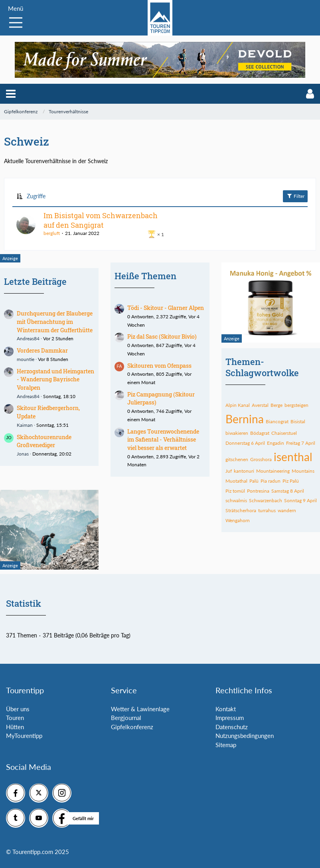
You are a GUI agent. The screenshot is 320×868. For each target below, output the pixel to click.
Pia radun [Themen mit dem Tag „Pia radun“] (271, 481)
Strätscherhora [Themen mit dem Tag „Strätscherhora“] (241, 510)
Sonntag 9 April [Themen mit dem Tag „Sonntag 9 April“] (300, 500)
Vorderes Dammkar (42, 350)
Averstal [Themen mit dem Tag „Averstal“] (260, 405)
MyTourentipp (24, 736)
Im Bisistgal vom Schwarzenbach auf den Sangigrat (101, 220)
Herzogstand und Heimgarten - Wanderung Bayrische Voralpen (55, 379)
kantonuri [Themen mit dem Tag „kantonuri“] (244, 471)
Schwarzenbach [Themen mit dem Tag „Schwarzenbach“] (266, 500)
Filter (295, 196)
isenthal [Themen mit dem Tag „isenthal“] (293, 457)
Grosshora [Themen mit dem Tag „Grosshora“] (261, 459)
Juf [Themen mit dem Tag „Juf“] (229, 471)
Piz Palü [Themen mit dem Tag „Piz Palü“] (291, 481)
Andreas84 (28, 338)
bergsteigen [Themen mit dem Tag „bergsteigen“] (296, 405)
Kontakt (226, 709)
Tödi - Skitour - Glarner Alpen (166, 308)
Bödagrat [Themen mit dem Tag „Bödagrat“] (260, 433)
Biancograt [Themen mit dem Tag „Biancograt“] (277, 421)
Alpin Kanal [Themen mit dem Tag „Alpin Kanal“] (238, 405)
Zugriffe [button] (36, 196)
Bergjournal (126, 718)
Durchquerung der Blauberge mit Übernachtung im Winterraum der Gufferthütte (55, 322)
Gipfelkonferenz (132, 727)
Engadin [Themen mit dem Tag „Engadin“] (276, 443)
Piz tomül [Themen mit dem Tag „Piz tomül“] (235, 491)
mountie (26, 359)
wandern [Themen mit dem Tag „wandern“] (287, 510)
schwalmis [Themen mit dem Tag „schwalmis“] (236, 500)
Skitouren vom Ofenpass (159, 366)
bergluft (52, 233)
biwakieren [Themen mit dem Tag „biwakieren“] (237, 433)
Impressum (230, 718)
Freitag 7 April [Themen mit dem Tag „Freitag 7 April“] (301, 443)
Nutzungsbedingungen (245, 736)
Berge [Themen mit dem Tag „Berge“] (277, 405)
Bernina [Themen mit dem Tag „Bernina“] (245, 419)
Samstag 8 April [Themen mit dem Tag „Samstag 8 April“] (288, 491)
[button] (11, 94)
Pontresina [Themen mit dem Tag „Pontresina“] (258, 491)
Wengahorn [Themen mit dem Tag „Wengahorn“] (238, 520)
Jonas (23, 454)
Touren (15, 718)
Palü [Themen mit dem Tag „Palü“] (254, 481)
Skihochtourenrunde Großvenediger (44, 441)
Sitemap (226, 745)
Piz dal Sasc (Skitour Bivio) (162, 336)
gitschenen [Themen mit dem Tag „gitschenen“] (237, 459)
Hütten (15, 727)
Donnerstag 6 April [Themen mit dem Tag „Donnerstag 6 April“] (245, 443)
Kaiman (25, 425)
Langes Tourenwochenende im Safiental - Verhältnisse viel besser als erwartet (163, 440)
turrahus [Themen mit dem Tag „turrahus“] (267, 510)
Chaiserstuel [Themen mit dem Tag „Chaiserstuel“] (284, 433)
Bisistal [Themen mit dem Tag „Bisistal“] (298, 421)
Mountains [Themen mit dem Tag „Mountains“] (303, 471)
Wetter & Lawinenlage (140, 709)
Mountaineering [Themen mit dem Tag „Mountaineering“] (273, 471)
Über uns (18, 709)
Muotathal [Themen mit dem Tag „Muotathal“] (236, 481)
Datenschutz (232, 727)
